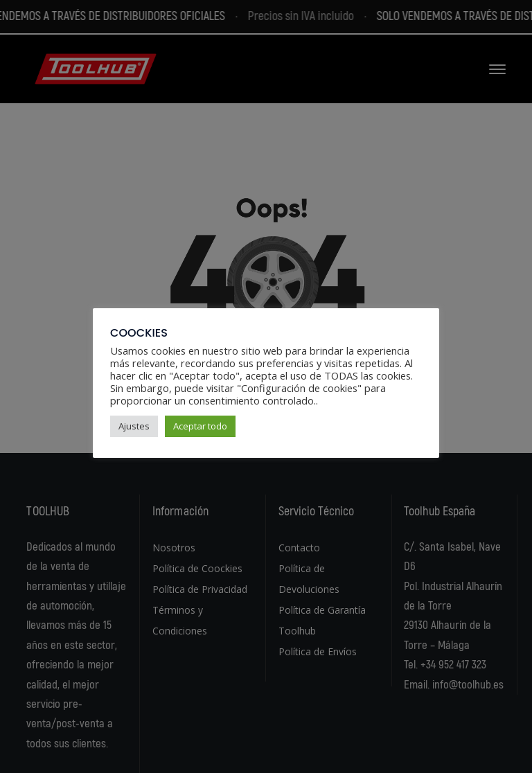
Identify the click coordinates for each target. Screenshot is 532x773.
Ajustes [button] (134, 426)
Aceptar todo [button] (200, 426)
